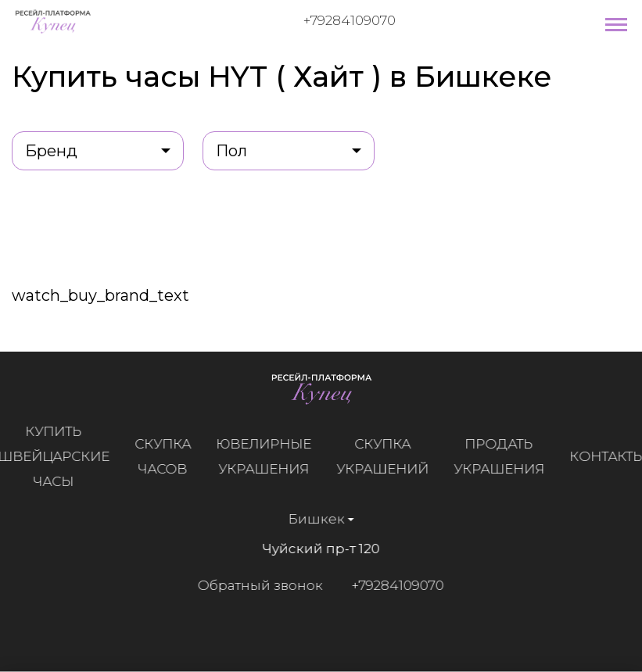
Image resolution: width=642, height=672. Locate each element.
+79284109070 (350, 20)
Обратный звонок (260, 585)
